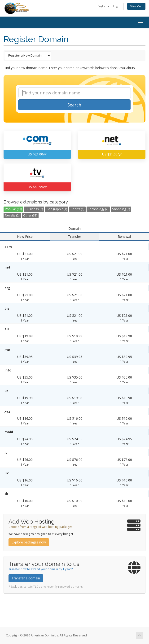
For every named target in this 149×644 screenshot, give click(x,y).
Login (117, 6)
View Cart (136, 6)
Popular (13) (13, 209)
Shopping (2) (121, 209)
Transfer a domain (26, 578)
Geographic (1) (57, 209)
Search (74, 105)
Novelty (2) (12, 215)
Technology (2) (98, 209)
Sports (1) (77, 209)
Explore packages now (29, 542)
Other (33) (30, 215)
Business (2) (34, 209)
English (104, 6)
